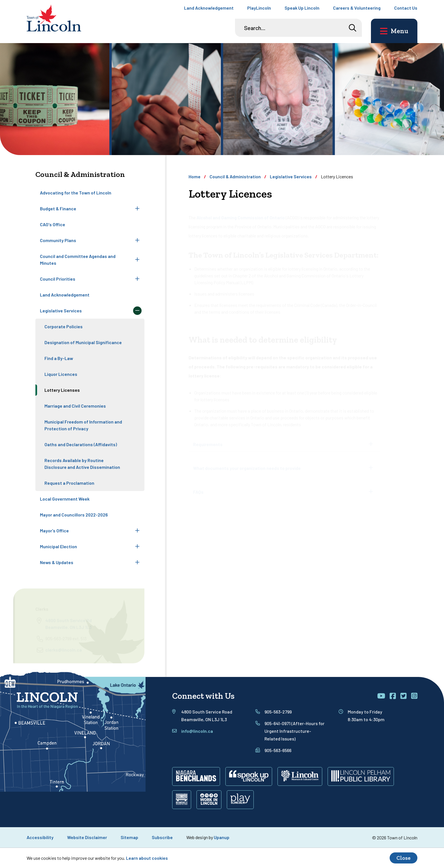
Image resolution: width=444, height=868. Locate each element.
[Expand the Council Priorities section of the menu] (137, 279)
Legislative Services (61, 311)
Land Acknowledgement (209, 8)
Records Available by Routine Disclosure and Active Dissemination (82, 464)
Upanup (222, 837)
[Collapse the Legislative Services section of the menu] (137, 311)
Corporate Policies (64, 326)
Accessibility (40, 837)
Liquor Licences (61, 374)
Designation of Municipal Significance (83, 342)
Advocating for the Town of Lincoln (76, 193)
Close (404, 858)
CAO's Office (53, 224)
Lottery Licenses (62, 390)
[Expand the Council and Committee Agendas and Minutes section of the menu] (137, 260)
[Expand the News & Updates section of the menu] (137, 562)
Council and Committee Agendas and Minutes (78, 260)
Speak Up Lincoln (302, 8)
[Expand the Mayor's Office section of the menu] (137, 531)
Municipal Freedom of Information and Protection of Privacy (83, 425)
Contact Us (406, 8)
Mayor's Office (54, 531)
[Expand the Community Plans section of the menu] (137, 240)
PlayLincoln (259, 8)
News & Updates (57, 562)
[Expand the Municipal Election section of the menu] (137, 547)
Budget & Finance (58, 208)
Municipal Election (58, 546)
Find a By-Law (59, 358)
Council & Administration (235, 176)
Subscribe (162, 837)
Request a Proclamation (69, 483)
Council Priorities (58, 279)
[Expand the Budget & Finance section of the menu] (137, 209)
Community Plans (58, 240)
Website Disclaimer (87, 837)
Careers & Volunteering (357, 8)
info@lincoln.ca (197, 731)
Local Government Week (65, 499)
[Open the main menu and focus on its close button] (394, 31)
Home (195, 176)
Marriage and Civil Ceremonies (75, 406)
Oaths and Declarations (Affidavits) (81, 444)
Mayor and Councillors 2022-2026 (74, 515)
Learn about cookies (147, 858)
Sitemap (129, 837)
